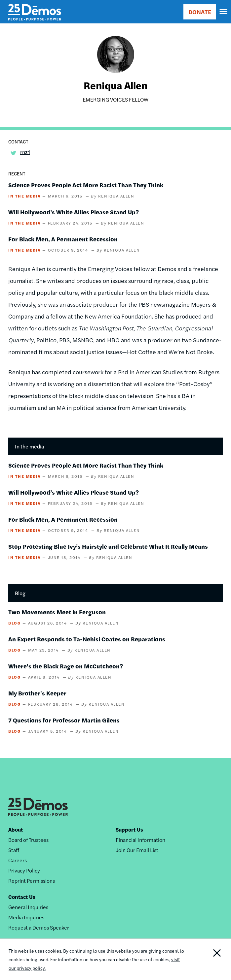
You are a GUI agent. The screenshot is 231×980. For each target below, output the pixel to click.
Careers (18, 860)
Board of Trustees (28, 840)
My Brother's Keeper (37, 693)
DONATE (200, 12)
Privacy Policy (24, 870)
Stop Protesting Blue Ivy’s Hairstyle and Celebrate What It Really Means (108, 546)
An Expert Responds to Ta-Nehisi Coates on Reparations (87, 639)
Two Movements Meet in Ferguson (57, 612)
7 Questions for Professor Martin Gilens (64, 720)
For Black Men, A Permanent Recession (63, 239)
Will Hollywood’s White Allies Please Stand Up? (74, 212)
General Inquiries (28, 907)
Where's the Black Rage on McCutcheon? (66, 666)
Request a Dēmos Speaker (39, 927)
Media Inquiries (26, 917)
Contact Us (22, 897)
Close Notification (208, 959)
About (16, 829)
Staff (14, 850)
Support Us (129, 829)
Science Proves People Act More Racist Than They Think (86, 185)
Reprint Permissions (32, 881)
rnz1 (25, 152)
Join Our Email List (137, 850)
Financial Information (140, 840)
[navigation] (224, 12)
